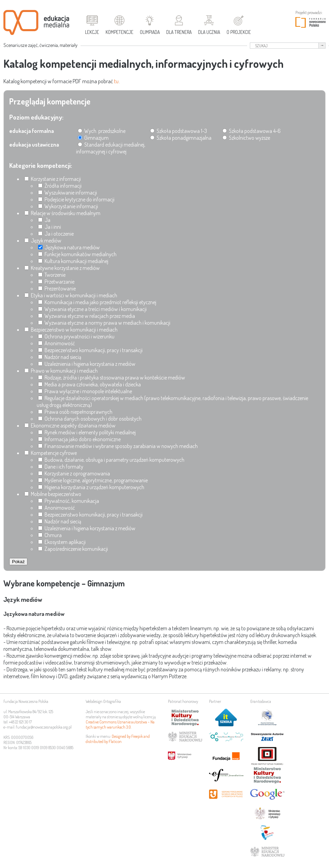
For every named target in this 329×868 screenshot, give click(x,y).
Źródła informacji (60, 186)
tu (116, 81)
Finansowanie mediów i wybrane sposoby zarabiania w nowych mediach (118, 446)
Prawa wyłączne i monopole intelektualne (85, 391)
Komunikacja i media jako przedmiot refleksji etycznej (97, 302)
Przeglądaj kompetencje (50, 101)
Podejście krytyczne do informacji (76, 199)
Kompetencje (119, 32)
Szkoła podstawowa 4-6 (252, 131)
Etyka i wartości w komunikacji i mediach (71, 295)
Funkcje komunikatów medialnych (77, 254)
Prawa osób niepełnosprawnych (75, 412)
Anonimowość (57, 343)
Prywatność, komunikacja (69, 501)
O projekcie (239, 32)
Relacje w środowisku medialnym (62, 213)
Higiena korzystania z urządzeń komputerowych (91, 487)
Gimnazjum (93, 138)
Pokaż (18, 562)
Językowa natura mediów (69, 247)
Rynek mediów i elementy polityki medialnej (87, 432)
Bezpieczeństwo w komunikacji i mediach (71, 330)
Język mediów (43, 240)
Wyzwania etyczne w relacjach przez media (87, 316)
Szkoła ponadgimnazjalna (181, 138)
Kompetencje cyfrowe (51, 453)
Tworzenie (52, 275)
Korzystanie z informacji (53, 179)
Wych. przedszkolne (102, 131)
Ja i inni (50, 227)
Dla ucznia (209, 32)
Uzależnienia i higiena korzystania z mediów (87, 364)
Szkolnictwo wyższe (246, 138)
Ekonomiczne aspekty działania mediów (70, 425)
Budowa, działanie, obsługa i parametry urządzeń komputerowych (111, 460)
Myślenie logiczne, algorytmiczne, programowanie (93, 480)
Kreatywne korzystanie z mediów (62, 268)
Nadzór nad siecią (60, 357)
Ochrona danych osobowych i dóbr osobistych (90, 419)
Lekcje (92, 32)
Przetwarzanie (56, 282)
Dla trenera (179, 32)
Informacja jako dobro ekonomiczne (79, 439)
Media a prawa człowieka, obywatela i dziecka (89, 384)
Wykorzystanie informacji (68, 206)
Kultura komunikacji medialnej (73, 261)
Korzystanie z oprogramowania (74, 473)
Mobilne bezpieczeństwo (53, 494)
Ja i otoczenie (56, 234)
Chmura (50, 535)
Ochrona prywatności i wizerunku (76, 336)
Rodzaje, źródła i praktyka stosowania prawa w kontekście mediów (112, 377)
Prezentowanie (57, 288)
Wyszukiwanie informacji (68, 193)
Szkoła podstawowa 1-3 (179, 131)
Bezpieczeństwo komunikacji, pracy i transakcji (90, 350)
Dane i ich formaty (61, 467)
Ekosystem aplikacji (62, 542)
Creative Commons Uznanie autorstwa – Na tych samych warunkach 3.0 (120, 724)
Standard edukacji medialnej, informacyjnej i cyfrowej (111, 148)
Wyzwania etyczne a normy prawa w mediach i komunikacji (104, 323)
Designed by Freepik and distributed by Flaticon (118, 739)
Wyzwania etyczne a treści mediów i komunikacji (92, 309)
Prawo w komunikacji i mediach (61, 371)
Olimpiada (150, 32)
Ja (44, 220)
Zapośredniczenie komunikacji (73, 549)
